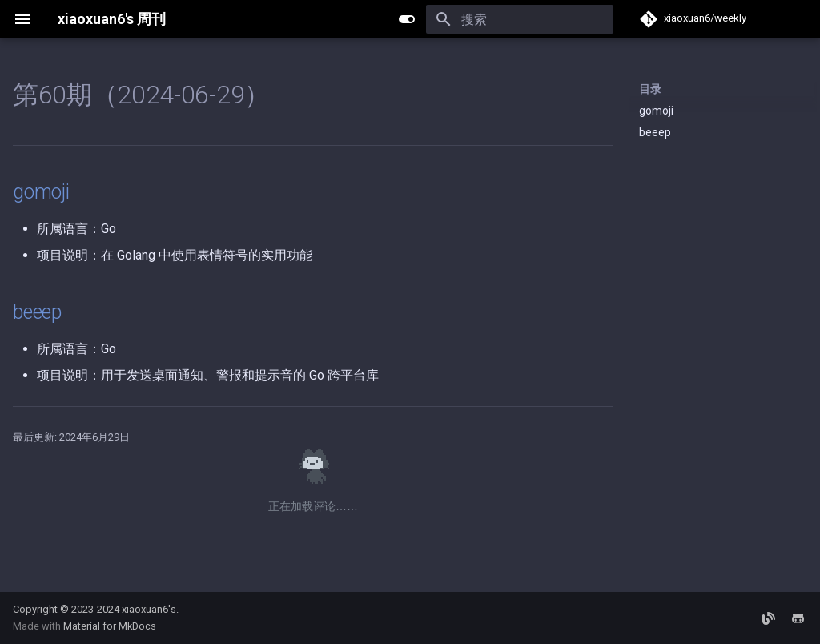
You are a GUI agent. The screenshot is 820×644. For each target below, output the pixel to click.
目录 (650, 89)
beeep (655, 132)
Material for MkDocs (110, 626)
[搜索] (520, 19)
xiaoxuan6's (149, 609)
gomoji (656, 111)
